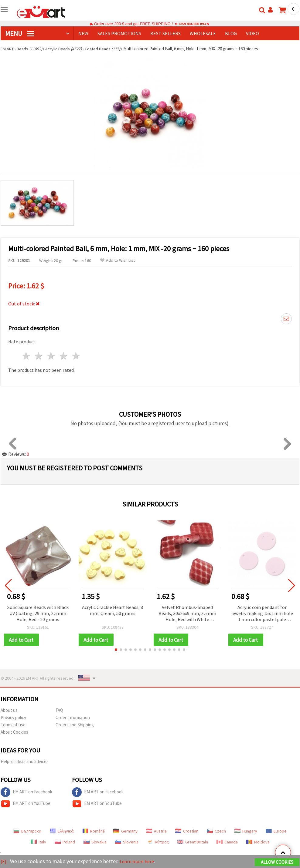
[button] (116, 650)
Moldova (258, 842)
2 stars (39, 356)
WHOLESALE (203, 33)
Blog (231, 33)
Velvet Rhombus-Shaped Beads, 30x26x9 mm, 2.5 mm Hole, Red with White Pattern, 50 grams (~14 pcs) (187, 614)
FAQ (59, 710)
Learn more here (139, 861)
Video (252, 33)
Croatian (187, 831)
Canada (227, 842)
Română (94, 831)
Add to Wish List (118, 260)
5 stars (76, 356)
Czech (216, 831)
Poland (65, 842)
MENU (20, 33)
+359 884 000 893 (192, 24)
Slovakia (95, 842)
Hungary (246, 831)
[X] (4, 861)
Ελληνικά (62, 831)
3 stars (51, 356)
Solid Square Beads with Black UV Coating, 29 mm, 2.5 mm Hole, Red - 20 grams (38, 613)
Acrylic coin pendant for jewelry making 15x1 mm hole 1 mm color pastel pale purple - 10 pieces (262, 614)
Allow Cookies (277, 862)
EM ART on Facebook (26, 792)
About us (9, 710)
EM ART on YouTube (26, 804)
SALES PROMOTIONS (119, 33)
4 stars (64, 356)
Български (27, 831)
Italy (38, 842)
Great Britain (193, 842)
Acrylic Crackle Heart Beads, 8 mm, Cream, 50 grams (112, 610)
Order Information (73, 718)
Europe (276, 831)
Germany (125, 831)
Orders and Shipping (75, 725)
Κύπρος (158, 842)
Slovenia (127, 842)
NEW (83, 33)
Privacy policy (13, 718)
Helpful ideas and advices (25, 762)
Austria (156, 831)
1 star (27, 356)
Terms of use (13, 725)
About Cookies (14, 732)
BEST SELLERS (165, 33)
